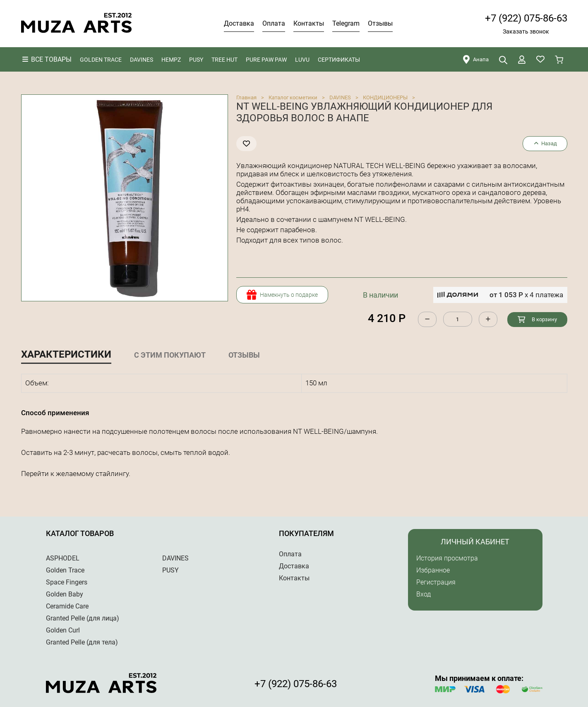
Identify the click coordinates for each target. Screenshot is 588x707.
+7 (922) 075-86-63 (526, 18)
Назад (545, 143)
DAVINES (340, 97)
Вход (424, 594)
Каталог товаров (80, 533)
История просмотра (447, 558)
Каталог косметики (293, 97)
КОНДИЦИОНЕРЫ (385, 97)
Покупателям (306, 533)
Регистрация (436, 582)
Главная (246, 97)
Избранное (433, 570)
